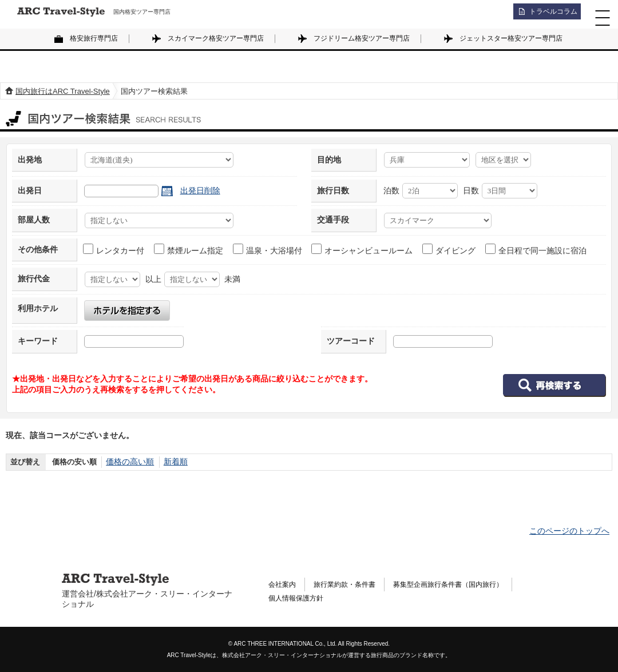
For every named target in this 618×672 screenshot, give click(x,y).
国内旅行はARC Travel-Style (63, 91)
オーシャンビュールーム (363, 249)
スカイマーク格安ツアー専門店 (216, 38)
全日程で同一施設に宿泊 (536, 249)
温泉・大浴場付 (268, 249)
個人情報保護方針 (300, 600)
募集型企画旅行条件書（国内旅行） (472, 584)
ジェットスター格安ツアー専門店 (511, 38)
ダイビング (449, 249)
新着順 (171, 462)
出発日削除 (200, 190)
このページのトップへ (569, 531)
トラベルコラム (547, 14)
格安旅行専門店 (94, 38)
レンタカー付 (114, 249)
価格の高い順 (128, 462)
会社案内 (284, 584)
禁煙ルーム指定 (189, 249)
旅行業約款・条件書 (354, 584)
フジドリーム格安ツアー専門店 (362, 38)
